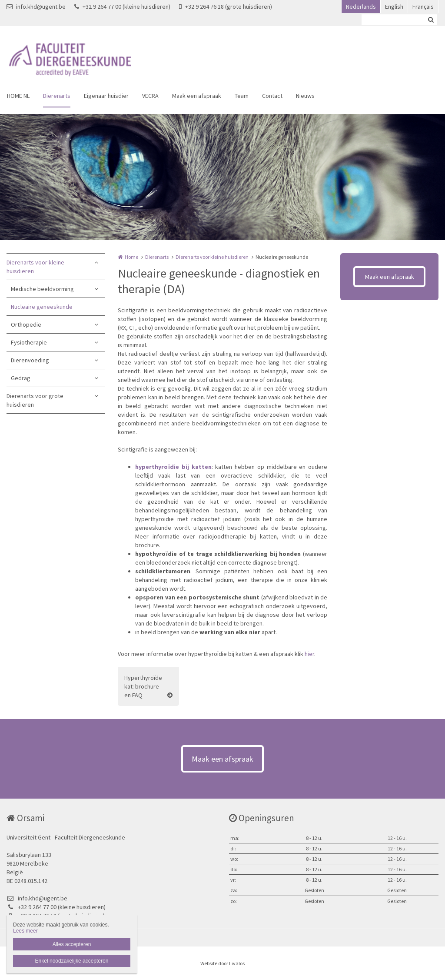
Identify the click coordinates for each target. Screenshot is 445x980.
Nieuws (305, 96)
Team (242, 96)
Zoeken (431, 20)
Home (131, 257)
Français (423, 7)
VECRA (150, 96)
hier (309, 654)
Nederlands (361, 7)
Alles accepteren (72, 944)
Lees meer (25, 931)
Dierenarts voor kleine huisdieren (35, 267)
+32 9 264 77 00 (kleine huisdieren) (122, 7)
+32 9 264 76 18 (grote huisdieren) (226, 7)
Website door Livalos (222, 963)
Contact (272, 96)
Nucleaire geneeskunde (42, 307)
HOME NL (18, 96)
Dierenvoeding (30, 360)
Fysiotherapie (29, 342)
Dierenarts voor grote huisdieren (35, 400)
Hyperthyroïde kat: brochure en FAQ (143, 686)
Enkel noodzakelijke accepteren (72, 961)
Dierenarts (57, 96)
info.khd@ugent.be (36, 7)
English (394, 7)
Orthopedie (26, 324)
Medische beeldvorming (42, 289)
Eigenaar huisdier (106, 96)
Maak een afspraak (197, 96)
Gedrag (21, 378)
